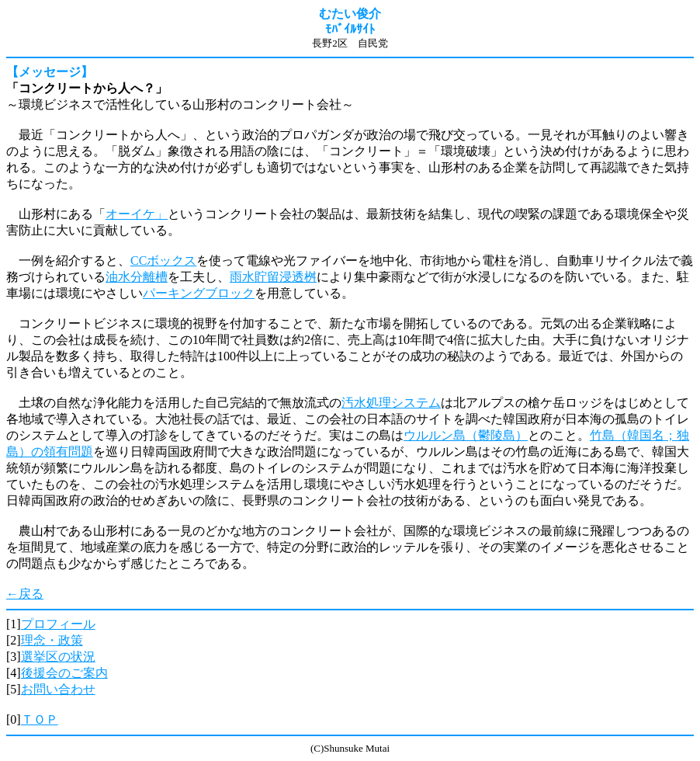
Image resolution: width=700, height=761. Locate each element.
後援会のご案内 (64, 673)
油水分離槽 (137, 277)
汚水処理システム (391, 403)
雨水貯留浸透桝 (273, 277)
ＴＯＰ (40, 719)
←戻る (25, 594)
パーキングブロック (199, 293)
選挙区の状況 (58, 657)
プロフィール (58, 624)
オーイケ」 (137, 214)
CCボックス (163, 261)
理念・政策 (52, 640)
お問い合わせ (58, 689)
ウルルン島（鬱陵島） (466, 435)
